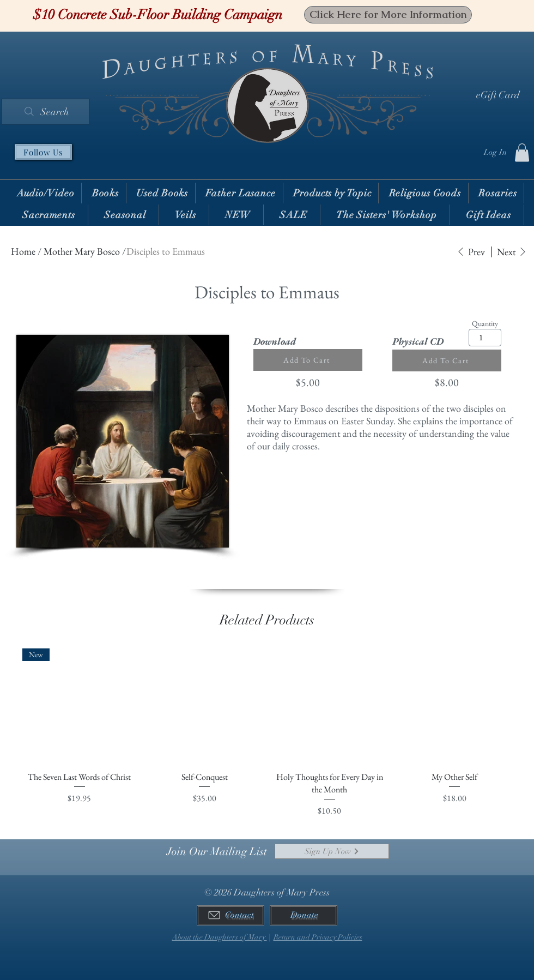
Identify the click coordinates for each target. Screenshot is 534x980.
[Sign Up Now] (332, 851)
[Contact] (230, 915)
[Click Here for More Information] (388, 15)
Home (23, 251)
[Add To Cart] (308, 360)
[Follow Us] (43, 152)
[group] (267, 733)
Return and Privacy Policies (318, 937)
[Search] (45, 112)
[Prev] (471, 252)
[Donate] (304, 915)
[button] (522, 152)
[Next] (512, 252)
